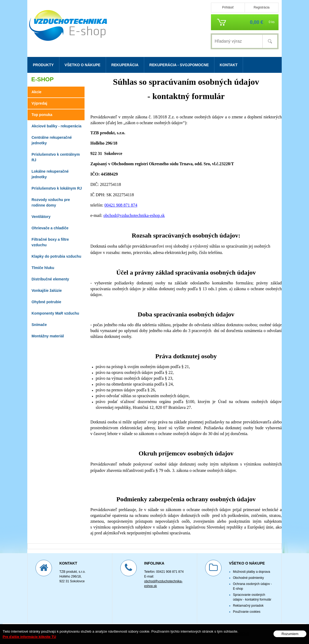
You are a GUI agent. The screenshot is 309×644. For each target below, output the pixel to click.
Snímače (39, 325)
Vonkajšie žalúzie (47, 290)
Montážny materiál (48, 336)
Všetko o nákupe (83, 65)
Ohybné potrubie (46, 302)
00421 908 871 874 (121, 205)
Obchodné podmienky (248, 578)
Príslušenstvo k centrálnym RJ (56, 157)
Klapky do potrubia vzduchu (56, 256)
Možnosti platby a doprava (251, 572)
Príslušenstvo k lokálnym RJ (57, 188)
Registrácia (262, 7)
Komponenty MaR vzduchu (55, 313)
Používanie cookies (247, 612)
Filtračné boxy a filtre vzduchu (50, 242)
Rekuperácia (125, 65)
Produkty (43, 65)
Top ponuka (42, 115)
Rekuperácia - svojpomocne (179, 65)
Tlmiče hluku (43, 268)
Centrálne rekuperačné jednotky (52, 140)
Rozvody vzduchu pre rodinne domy (51, 202)
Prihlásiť (228, 7)
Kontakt (229, 65)
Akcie (36, 92)
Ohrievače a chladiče (50, 228)
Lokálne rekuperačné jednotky (50, 174)
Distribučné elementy (50, 279)
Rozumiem (290, 634)
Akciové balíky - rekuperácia (56, 126)
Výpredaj (39, 103)
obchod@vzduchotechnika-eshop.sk (134, 215)
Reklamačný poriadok (248, 606)
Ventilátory (41, 217)
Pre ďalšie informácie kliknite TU (29, 637)
